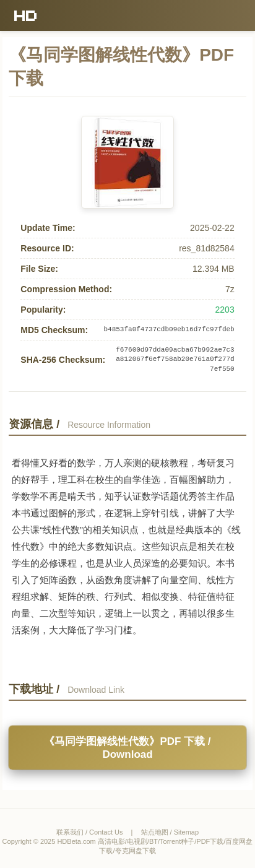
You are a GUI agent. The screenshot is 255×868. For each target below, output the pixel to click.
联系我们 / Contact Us (90, 832)
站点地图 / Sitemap (170, 832)
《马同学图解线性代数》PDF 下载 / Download (127, 748)
